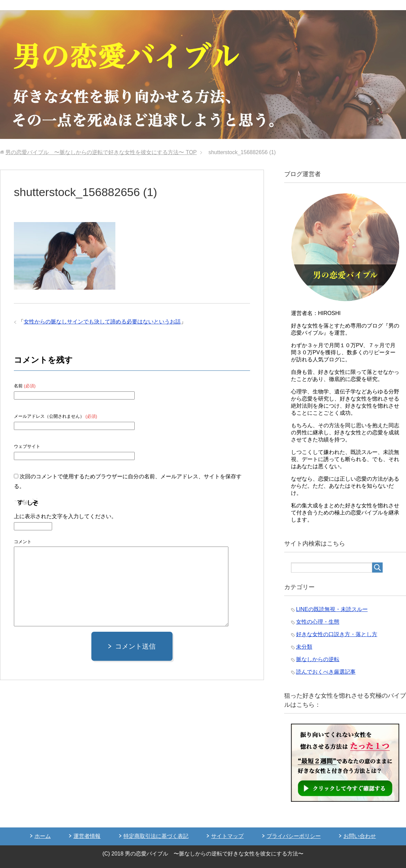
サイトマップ (227, 836)
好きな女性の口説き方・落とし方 (337, 634)
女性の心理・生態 (318, 622)
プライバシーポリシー (294, 836)
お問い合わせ (360, 836)
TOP (101, 152)
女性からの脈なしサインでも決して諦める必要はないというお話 (102, 322)
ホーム (43, 836)
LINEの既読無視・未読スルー (332, 609)
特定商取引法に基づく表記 (156, 836)
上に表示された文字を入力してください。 (65, 516)
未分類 (304, 647)
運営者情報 (87, 836)
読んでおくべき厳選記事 (326, 672)
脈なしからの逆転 (318, 659)
